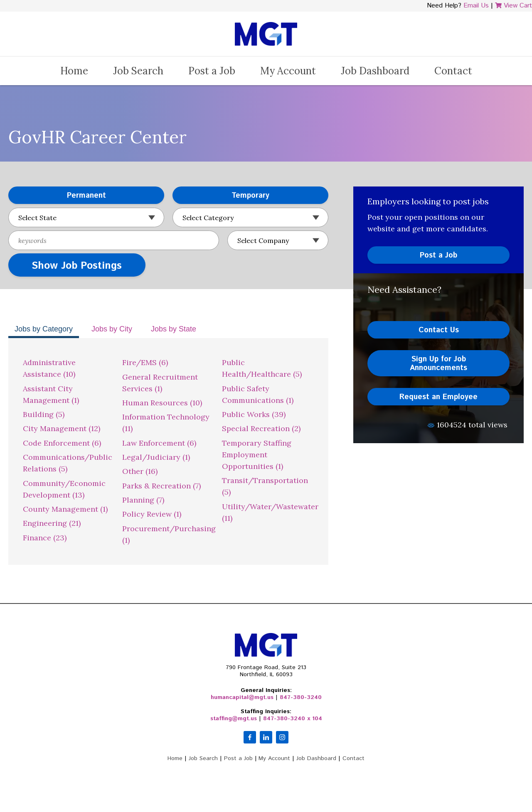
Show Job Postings (77, 266)
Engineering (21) (52, 523)
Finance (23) (45, 538)
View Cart (514, 6)
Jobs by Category (44, 329)
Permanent (57, 196)
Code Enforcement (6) (62, 443)
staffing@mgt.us (234, 719)
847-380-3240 (301, 697)
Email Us (476, 6)
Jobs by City (112, 329)
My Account (288, 71)
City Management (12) (62, 428)
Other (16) (140, 471)
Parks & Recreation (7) (161, 486)
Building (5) (44, 414)
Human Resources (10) (162, 403)
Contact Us (439, 330)
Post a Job (212, 71)
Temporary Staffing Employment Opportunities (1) (257, 455)
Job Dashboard (375, 71)
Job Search (138, 71)
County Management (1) (65, 509)
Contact (453, 71)
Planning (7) (143, 500)
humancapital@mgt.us (242, 697)
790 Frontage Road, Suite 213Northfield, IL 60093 (266, 671)
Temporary (221, 196)
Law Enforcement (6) (159, 443)
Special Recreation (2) (261, 428)
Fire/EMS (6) (145, 362)
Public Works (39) (254, 414)
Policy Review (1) (152, 514)
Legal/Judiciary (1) (156, 457)
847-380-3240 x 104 (293, 719)
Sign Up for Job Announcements (438, 364)
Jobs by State (174, 329)
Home (74, 71)
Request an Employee (438, 397)
